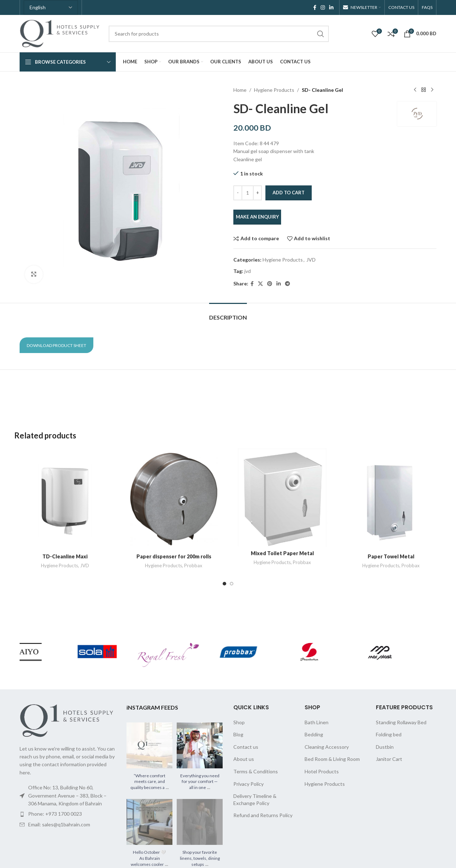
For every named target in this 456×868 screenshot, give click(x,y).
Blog (238, 734)
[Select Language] (51, 7)
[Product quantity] (248, 193)
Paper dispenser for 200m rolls (174, 556)
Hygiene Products (274, 90)
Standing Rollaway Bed (401, 722)
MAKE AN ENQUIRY (257, 217)
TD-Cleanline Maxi (65, 556)
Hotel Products (322, 771)
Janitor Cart (389, 759)
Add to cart (289, 193)
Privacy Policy (248, 784)
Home (240, 90)
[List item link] (68, 814)
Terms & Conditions (256, 771)
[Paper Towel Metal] (391, 499)
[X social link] (260, 284)
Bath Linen (317, 722)
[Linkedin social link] (331, 8)
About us (244, 759)
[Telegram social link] (287, 284)
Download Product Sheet (56, 345)
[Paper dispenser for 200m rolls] (174, 499)
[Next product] (432, 90)
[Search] (219, 34)
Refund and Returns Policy (263, 815)
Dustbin (385, 747)
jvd (248, 271)
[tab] (228, 314)
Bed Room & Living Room (332, 759)
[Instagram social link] (323, 8)
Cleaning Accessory (327, 747)
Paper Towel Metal (391, 556)
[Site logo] (61, 33)
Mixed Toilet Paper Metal (282, 553)
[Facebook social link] (315, 8)
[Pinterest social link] (270, 284)
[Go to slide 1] (224, 584)
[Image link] (68, 720)
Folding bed (389, 734)
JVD (311, 260)
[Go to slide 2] (232, 584)
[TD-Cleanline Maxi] (65, 499)
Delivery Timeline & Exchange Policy (255, 799)
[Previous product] (415, 90)
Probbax (193, 565)
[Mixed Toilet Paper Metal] (282, 498)
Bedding (314, 734)
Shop (239, 722)
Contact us (246, 747)
